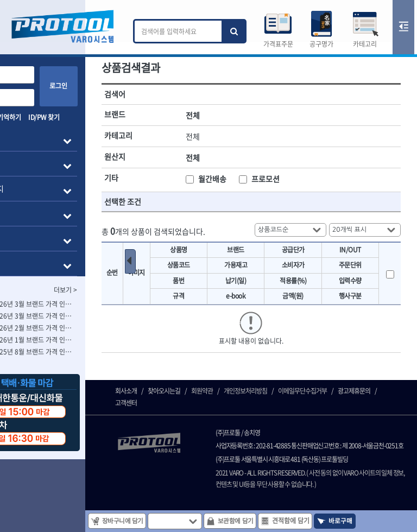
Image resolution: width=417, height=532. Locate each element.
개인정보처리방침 (285, 427)
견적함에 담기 (328, 521)
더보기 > (105, 290)
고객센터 (209, 439)
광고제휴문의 (171, 439)
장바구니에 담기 (158, 521)
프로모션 (295, 175)
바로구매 (377, 521)
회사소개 (166, 427)
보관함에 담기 (273, 521)
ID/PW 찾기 (83, 117)
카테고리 (365, 44)
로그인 (99, 86)
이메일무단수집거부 (342, 427)
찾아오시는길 (204, 427)
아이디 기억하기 (34, 117)
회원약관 (242, 427)
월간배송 (252, 175)
